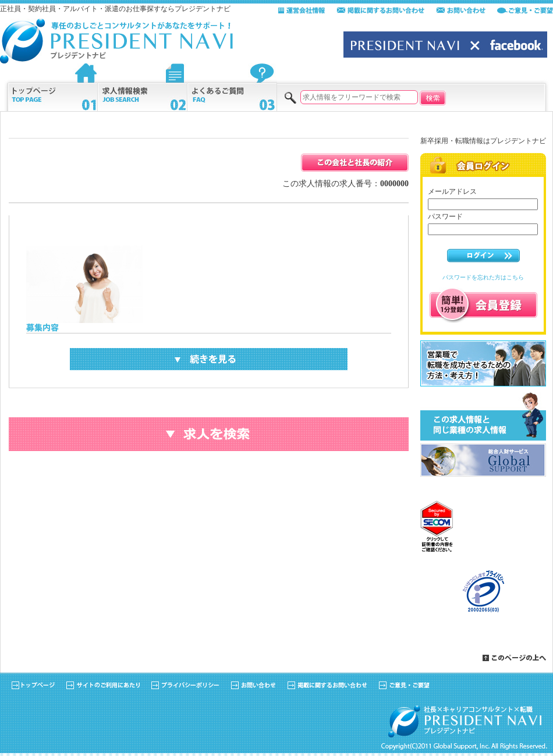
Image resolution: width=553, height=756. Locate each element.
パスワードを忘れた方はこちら (483, 277)
